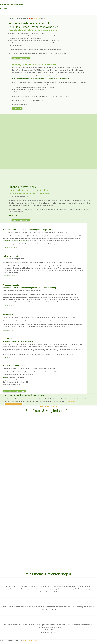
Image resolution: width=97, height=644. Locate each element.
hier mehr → (72, 401)
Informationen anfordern (14, 391)
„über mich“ (53, 75)
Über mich (17, 109)
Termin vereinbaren (21, 58)
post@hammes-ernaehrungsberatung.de (12, 4)
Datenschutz (27, 640)
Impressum (35, 640)
